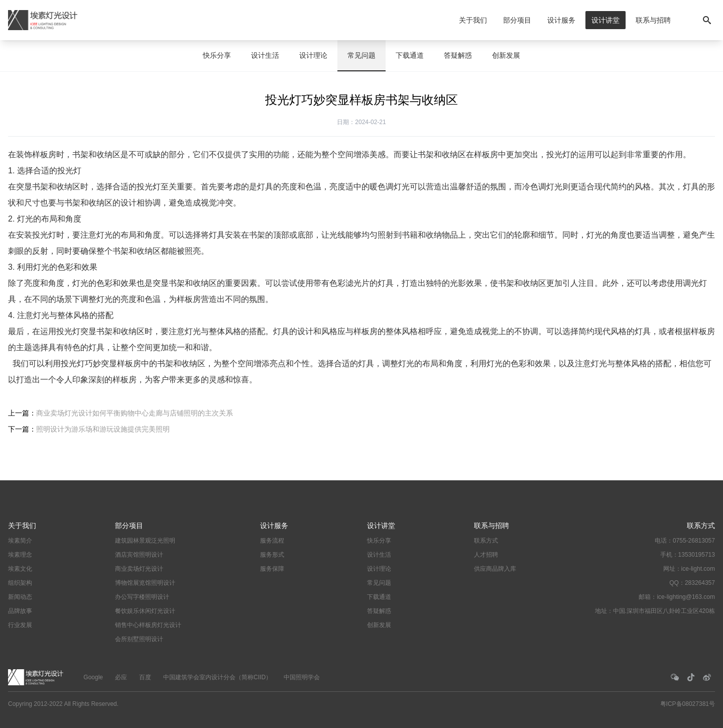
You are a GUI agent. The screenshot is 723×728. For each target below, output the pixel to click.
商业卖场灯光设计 (139, 569)
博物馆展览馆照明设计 (145, 583)
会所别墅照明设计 (139, 639)
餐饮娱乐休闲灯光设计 (145, 611)
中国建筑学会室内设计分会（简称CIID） (217, 677)
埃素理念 (20, 555)
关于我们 (473, 20)
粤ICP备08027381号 (688, 704)
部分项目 (517, 20)
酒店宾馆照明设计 (139, 555)
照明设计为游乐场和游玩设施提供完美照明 (103, 429)
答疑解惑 (458, 55)
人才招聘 (486, 555)
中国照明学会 (302, 677)
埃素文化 (20, 569)
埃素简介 (20, 541)
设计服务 (561, 20)
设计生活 (265, 55)
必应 (121, 677)
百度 (145, 677)
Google (93, 677)
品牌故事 (20, 611)
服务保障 (272, 569)
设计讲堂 (606, 20)
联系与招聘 (653, 20)
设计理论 (313, 55)
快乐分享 (217, 55)
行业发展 (20, 625)
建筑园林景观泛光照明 (145, 541)
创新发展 (506, 55)
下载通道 (410, 55)
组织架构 (20, 583)
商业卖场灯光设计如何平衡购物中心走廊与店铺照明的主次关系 (135, 413)
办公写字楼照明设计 (142, 597)
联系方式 (486, 541)
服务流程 (272, 541)
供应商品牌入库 (495, 569)
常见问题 (361, 55)
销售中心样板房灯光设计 (148, 625)
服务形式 (272, 555)
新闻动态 (20, 597)
